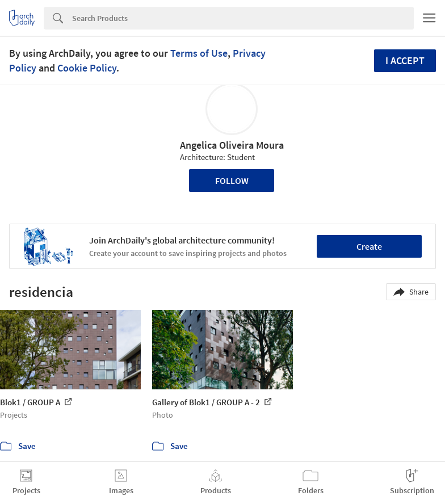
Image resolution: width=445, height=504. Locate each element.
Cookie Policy (87, 68)
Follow (232, 180)
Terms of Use (199, 53)
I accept (405, 60)
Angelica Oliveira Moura (232, 145)
